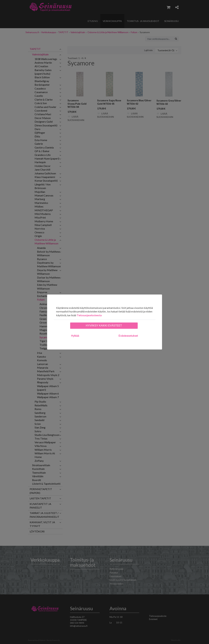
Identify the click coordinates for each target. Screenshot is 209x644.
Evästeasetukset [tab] (128, 336)
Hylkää (75, 336)
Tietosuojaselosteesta (89, 315)
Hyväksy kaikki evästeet (104, 326)
